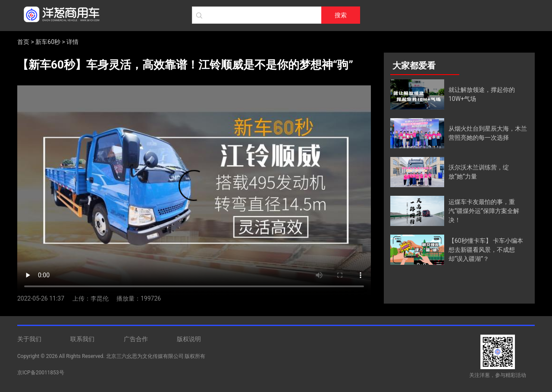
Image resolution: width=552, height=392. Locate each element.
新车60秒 (48, 42)
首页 (23, 42)
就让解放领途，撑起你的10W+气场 (482, 94)
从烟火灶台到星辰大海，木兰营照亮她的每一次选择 (488, 133)
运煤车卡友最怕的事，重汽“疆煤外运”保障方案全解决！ (484, 211)
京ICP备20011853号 (41, 373)
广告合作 (136, 339)
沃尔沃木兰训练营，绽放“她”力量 (479, 172)
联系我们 (82, 339)
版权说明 (189, 339)
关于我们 (29, 339)
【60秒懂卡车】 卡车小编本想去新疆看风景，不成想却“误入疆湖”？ (486, 250)
